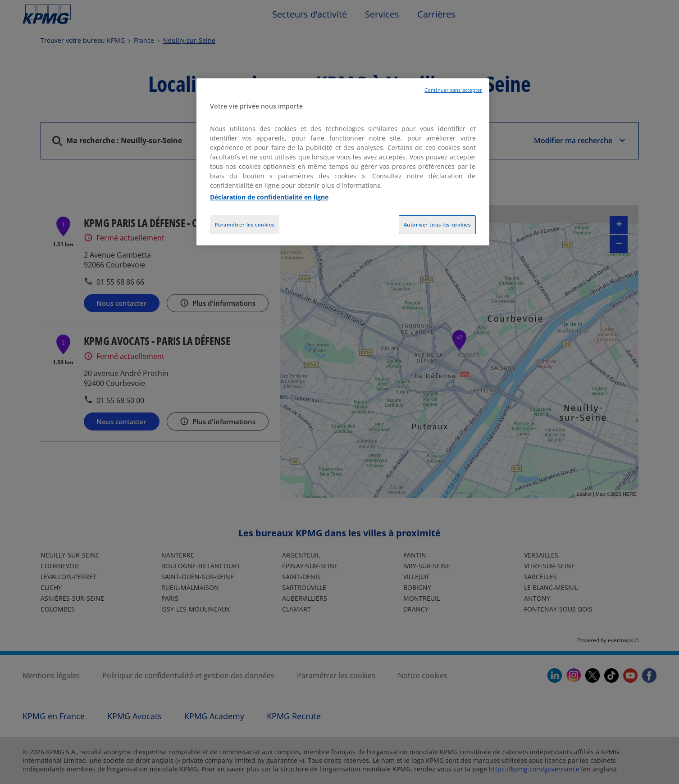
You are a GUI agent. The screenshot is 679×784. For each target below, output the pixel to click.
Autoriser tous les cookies (437, 224)
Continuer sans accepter (453, 90)
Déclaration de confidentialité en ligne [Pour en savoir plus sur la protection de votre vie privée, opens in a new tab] (269, 197)
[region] (343, 162)
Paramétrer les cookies (245, 224)
